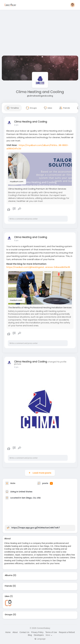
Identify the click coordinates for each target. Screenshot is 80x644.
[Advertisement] (40, 33)
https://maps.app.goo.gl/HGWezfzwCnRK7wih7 (36, 528)
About (15, 632)
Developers (39, 635)
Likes (7, 596)
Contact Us (24, 632)
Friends (8, 586)
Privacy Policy (37, 632)
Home (8, 632)
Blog (30, 635)
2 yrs (16, 125)
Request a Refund (67, 632)
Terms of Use (51, 632)
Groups (9, 615)
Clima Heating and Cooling (40, 92)
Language (40, 639)
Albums (9, 575)
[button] (73, 5)
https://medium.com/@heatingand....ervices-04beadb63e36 (38, 267)
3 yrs (16, 240)
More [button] (49, 635)
